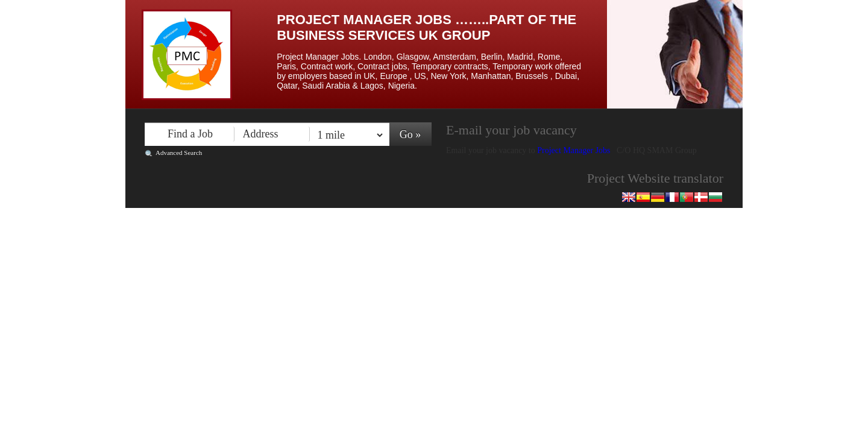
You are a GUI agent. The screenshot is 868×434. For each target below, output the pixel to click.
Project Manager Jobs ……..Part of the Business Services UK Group (426, 27)
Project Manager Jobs (575, 150)
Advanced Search (179, 153)
